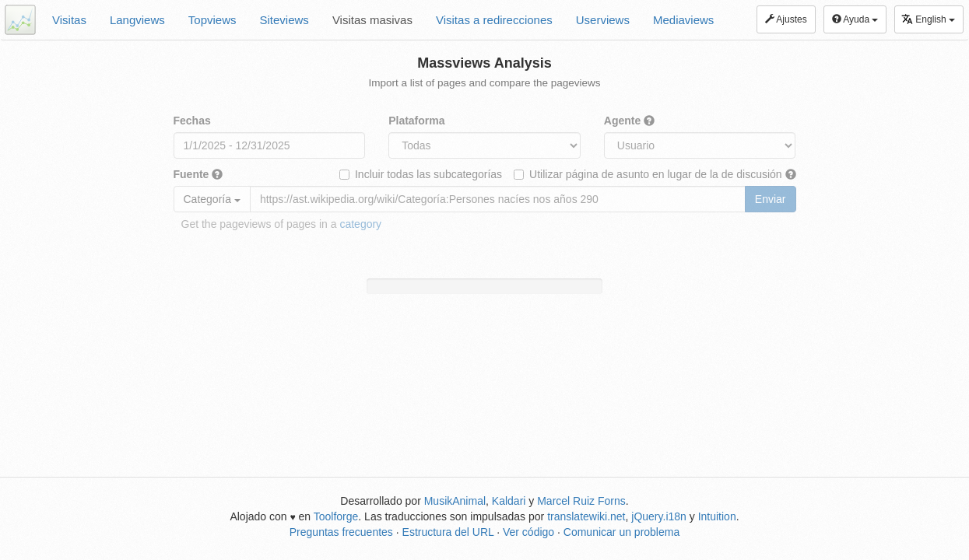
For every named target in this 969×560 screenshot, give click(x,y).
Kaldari (509, 501)
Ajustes (786, 19)
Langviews (137, 20)
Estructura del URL (448, 532)
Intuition (717, 516)
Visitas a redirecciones (494, 20)
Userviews (603, 20)
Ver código (528, 532)
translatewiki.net (586, 516)
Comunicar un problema (621, 532)
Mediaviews (683, 20)
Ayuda (855, 19)
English (928, 19)
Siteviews (284, 20)
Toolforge (336, 516)
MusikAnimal (455, 501)
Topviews (212, 20)
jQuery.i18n (659, 516)
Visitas (69, 20)
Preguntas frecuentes (341, 532)
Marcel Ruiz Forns (581, 501)
